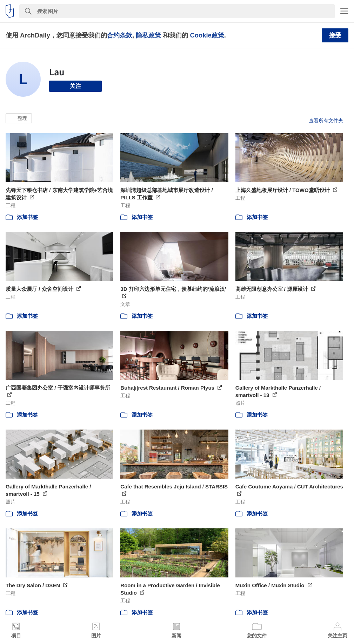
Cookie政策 (207, 35)
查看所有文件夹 (326, 121)
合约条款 (120, 35)
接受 (335, 35)
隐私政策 (148, 35)
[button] (19, 118)
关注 (75, 86)
